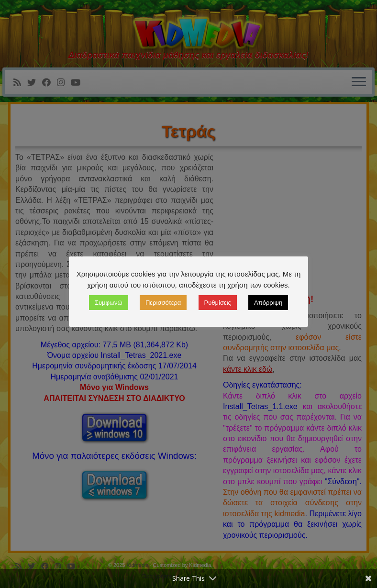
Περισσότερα (163, 303)
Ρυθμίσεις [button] (218, 303)
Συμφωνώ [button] (109, 303)
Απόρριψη (268, 303)
